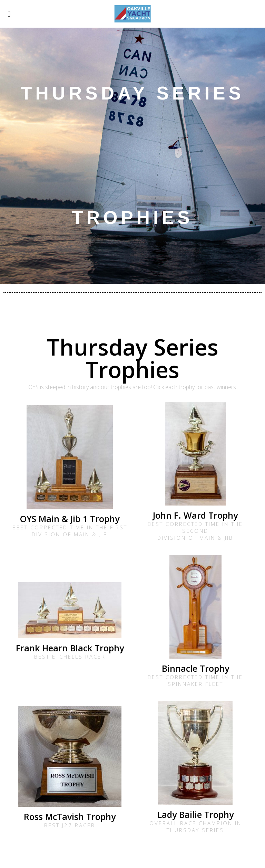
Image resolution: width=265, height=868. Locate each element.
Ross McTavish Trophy (70, 817)
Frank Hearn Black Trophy (70, 648)
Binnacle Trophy (195, 668)
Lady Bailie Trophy (195, 814)
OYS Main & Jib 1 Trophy (70, 519)
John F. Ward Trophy (195, 515)
